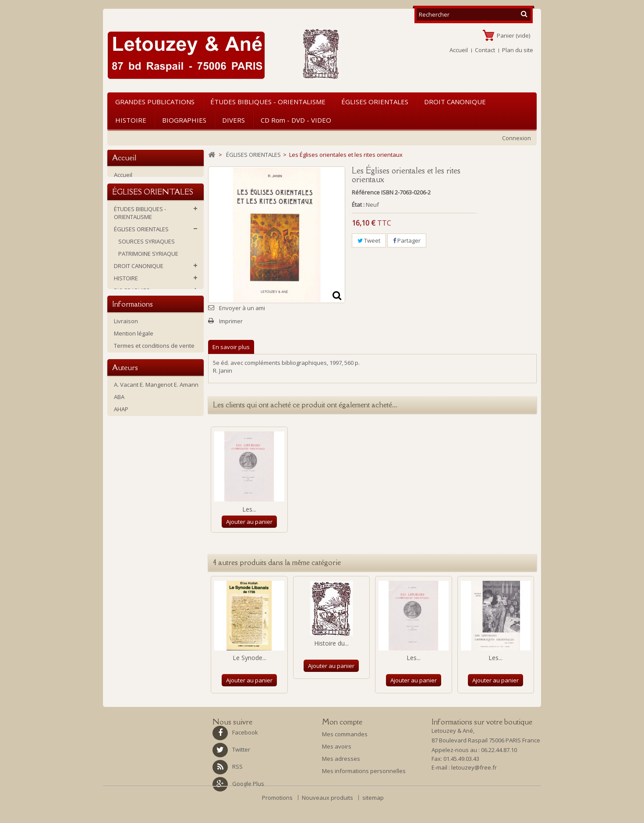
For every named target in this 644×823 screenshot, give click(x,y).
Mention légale (134, 418)
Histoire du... (331, 643)
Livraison (126, 406)
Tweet (369, 240)
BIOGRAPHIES (184, 120)
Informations (133, 387)
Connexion (517, 138)
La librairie (128, 455)
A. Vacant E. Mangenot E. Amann (156, 498)
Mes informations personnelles (364, 771)
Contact (485, 50)
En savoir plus (231, 347)
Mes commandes (345, 734)
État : (358, 205)
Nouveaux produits (328, 817)
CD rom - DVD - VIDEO (296, 120)
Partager (407, 240)
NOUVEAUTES (132, 363)
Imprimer (231, 321)
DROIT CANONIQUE (455, 102)
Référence (366, 192)
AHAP (121, 523)
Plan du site (518, 50)
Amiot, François (134, 535)
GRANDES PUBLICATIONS (155, 102)
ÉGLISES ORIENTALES (375, 102)
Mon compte (342, 722)
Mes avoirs (337, 746)
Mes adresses (341, 759)
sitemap (373, 817)
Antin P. (124, 547)
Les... (249, 509)
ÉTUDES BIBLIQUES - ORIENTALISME (268, 102)
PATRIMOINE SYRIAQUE (148, 265)
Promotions (278, 817)
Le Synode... (249, 658)
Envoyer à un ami (242, 308)
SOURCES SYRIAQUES (147, 252)
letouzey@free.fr (474, 770)
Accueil (459, 50)
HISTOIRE (131, 120)
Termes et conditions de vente (154, 431)
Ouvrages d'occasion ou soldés (156, 350)
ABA (119, 511)
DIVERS (234, 120)
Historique (128, 443)
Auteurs (125, 480)
